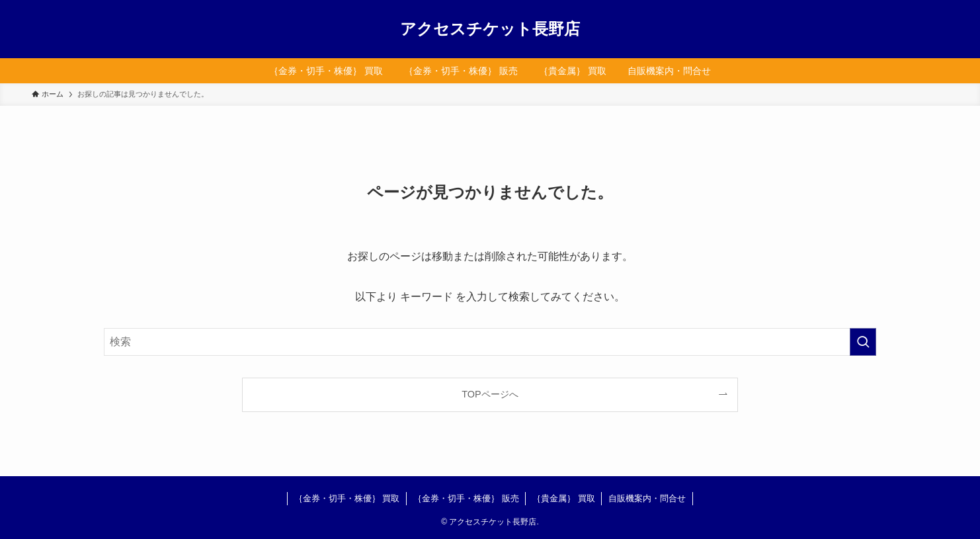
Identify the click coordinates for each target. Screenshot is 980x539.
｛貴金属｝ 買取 (564, 498)
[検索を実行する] (863, 342)
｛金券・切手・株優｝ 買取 (347, 498)
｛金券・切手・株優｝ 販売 (466, 498)
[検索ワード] (490, 342)
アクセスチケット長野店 (490, 29)
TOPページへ (490, 394)
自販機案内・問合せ (647, 498)
